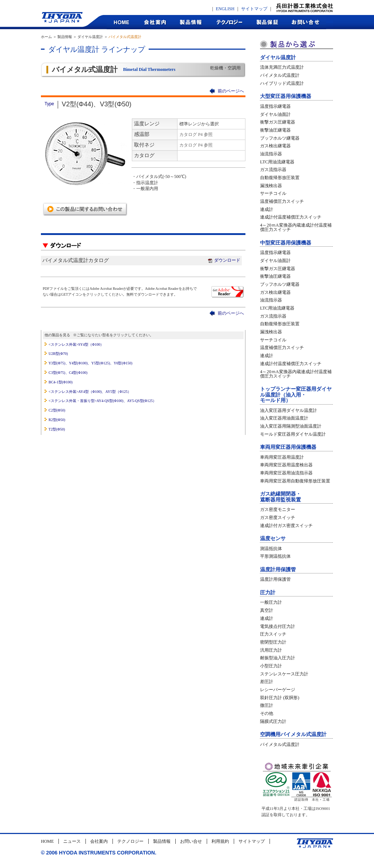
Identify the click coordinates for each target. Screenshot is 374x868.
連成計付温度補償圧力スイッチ (291, 217)
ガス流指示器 (273, 170)
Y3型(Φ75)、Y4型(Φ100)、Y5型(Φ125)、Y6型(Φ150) (91, 363)
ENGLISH (225, 9)
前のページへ (231, 91)
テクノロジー (229, 22)
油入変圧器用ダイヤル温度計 (289, 410)
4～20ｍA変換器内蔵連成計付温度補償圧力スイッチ (296, 228)
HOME (122, 22)
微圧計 (267, 705)
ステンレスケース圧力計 (284, 674)
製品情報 (191, 22)
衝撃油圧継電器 (275, 130)
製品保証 (268, 22)
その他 (267, 713)
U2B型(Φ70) (58, 354)
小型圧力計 (271, 666)
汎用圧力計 (271, 650)
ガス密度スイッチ (278, 518)
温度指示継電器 (275, 106)
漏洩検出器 (271, 186)
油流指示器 (271, 154)
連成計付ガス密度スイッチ (286, 526)
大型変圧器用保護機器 (286, 96)
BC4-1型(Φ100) (61, 382)
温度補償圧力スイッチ (282, 201)
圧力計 (268, 593)
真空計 (267, 610)
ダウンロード (224, 260)
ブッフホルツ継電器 (280, 138)
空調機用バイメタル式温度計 (293, 734)
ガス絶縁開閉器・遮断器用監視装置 (280, 497)
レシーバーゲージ (278, 690)
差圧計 (267, 682)
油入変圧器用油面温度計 (284, 418)
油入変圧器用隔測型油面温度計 (291, 426)
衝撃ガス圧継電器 (278, 122)
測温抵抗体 (271, 549)
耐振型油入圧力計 (278, 658)
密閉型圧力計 (273, 642)
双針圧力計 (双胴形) (280, 698)
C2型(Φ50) (57, 410)
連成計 (267, 209)
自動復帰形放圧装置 (280, 178)
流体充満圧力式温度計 (282, 67)
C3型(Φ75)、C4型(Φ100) (68, 373)
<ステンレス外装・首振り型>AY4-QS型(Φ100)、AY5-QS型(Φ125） (102, 401)
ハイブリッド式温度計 (282, 83)
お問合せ (306, 22)
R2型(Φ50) (57, 420)
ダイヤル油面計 (275, 114)
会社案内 (155, 22)
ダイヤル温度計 (278, 58)
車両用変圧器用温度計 (282, 457)
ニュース (72, 841)
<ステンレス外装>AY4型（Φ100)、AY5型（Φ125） (90, 392)
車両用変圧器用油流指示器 (286, 473)
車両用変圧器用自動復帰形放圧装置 (295, 481)
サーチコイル (273, 193)
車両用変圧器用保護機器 (288, 447)
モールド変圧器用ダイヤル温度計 (293, 434)
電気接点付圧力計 (278, 626)
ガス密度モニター (278, 509)
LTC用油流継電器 (277, 162)
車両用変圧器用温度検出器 (286, 465)
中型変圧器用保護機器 (286, 243)
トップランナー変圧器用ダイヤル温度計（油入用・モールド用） (296, 395)
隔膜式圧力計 (273, 721)
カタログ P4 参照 (196, 134)
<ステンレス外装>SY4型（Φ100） (76, 344)
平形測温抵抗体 (275, 556)
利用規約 (220, 841)
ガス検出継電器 (275, 146)
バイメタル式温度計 (280, 75)
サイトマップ (254, 9)
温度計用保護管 (278, 570)
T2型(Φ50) (57, 429)
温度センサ (273, 539)
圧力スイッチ (273, 634)
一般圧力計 (271, 602)
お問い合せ (191, 841)
